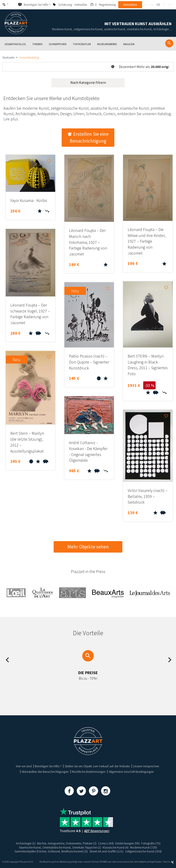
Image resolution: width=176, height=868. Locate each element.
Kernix (169, 862)
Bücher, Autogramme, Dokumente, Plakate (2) (67, 843)
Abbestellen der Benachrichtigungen (45, 772)
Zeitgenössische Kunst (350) (143, 851)
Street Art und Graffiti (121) (106, 851)
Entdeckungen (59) (127, 843)
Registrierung (107, 5)
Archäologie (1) (26, 843)
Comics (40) (106, 843)
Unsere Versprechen (146, 766)
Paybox (158, 862)
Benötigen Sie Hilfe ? (48, 766)
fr (145, 5)
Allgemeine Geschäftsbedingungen (131, 772)
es (170, 5)
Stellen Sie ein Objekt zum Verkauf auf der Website (97, 766)
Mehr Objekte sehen (88, 547)
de (158, 5)
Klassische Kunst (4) (116, 847)
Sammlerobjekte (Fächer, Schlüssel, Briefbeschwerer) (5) (51, 851)
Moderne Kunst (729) (144, 847)
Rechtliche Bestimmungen (89, 772)
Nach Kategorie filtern (88, 82)
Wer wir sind (24, 766)
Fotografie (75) (151, 843)
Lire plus (11, 119)
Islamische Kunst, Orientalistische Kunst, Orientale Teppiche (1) (60, 847)
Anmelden (130, 5)
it (164, 5)
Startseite (8, 57)
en (152, 5)
